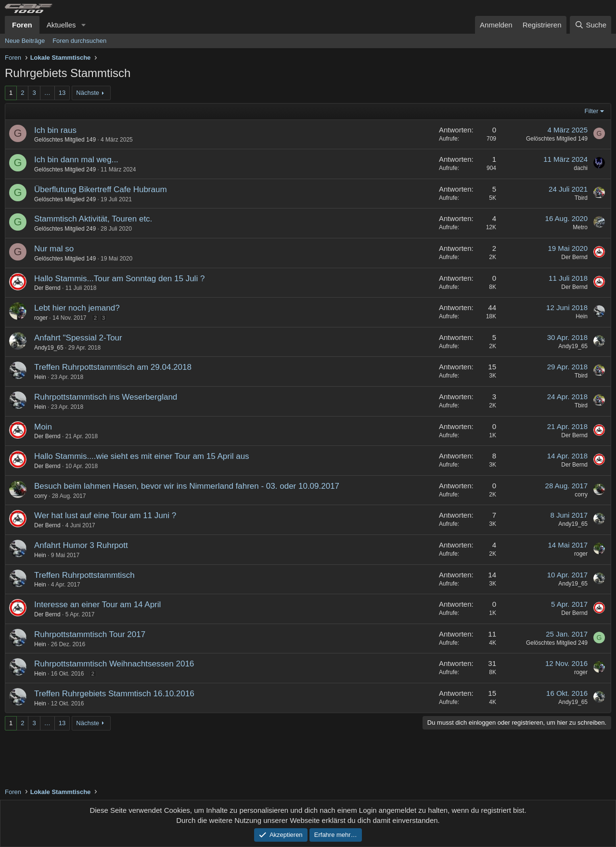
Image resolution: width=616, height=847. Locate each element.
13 (62, 93)
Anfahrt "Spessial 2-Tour (78, 338)
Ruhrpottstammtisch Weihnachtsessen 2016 (114, 664)
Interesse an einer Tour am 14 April (97, 605)
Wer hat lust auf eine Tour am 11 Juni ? (105, 515)
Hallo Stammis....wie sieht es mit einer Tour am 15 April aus (142, 456)
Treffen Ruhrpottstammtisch (84, 575)
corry (41, 496)
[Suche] (590, 25)
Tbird (581, 198)
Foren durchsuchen (79, 41)
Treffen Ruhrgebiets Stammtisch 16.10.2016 (114, 694)
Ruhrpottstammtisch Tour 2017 (90, 634)
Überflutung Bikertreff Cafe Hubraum (101, 189)
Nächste (88, 93)
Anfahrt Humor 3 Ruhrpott (81, 545)
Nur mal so (54, 249)
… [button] (47, 93)
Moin (43, 427)
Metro (580, 227)
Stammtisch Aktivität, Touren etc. (93, 219)
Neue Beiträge (25, 41)
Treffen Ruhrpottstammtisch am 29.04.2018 (113, 367)
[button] (83, 25)
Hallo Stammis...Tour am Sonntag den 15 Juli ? (119, 279)
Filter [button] (592, 111)
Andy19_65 (49, 348)
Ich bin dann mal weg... (76, 160)
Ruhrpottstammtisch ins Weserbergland (106, 397)
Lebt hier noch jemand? (77, 308)
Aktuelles (61, 25)
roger (41, 318)
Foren (22, 25)
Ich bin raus (55, 130)
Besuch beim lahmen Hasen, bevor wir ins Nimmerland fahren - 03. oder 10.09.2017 (187, 486)
